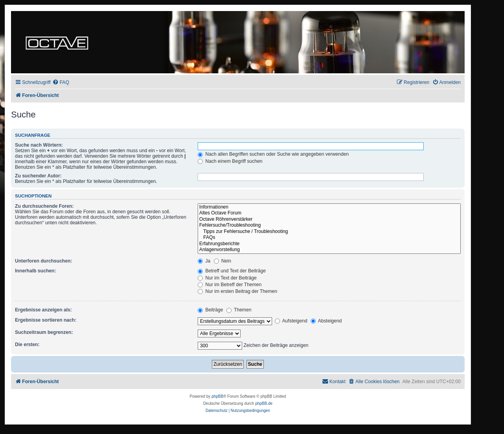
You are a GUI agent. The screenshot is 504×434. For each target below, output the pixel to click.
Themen (239, 310)
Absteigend (326, 321)
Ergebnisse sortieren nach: (46, 320)
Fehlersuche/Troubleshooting (329, 225)
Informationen (329, 207)
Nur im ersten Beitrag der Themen (237, 291)
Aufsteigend (291, 321)
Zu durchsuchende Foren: (44, 206)
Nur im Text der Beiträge (227, 278)
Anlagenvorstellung (329, 250)
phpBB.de (264, 403)
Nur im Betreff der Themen (230, 285)
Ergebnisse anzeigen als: (44, 310)
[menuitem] (61, 83)
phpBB (217, 396)
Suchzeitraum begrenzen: (44, 332)
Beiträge (210, 310)
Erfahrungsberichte (329, 244)
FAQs (329, 238)
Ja (204, 261)
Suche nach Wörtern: (39, 145)
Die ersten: (27, 345)
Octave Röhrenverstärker (329, 220)
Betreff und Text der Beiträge (232, 271)
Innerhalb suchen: (35, 271)
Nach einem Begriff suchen (230, 161)
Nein (222, 261)
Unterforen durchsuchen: (44, 261)
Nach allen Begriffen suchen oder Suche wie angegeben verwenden (273, 154)
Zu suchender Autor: (38, 176)
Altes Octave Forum (329, 213)
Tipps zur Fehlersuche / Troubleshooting (329, 232)
